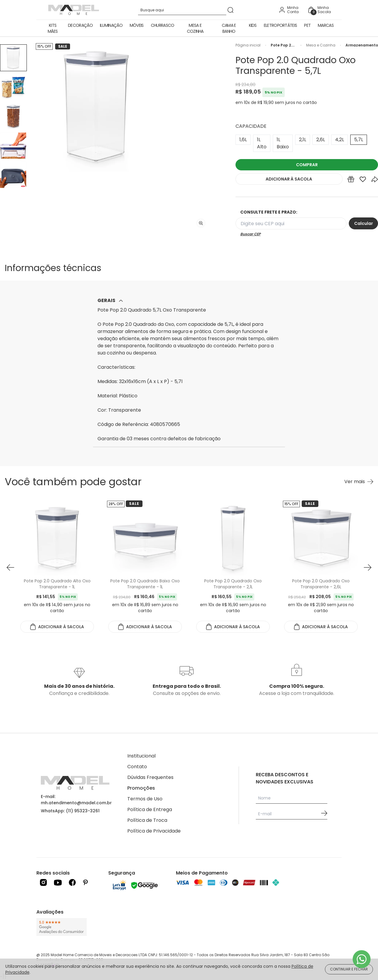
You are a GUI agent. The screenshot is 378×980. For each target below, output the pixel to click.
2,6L (321, 140)
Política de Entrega (150, 809)
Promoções (141, 788)
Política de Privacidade (154, 831)
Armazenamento (362, 45)
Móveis (137, 25)
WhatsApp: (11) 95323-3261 (70, 811)
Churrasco (163, 25)
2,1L (303, 140)
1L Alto (262, 143)
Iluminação (111, 25)
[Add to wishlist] (363, 181)
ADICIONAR (289, 179)
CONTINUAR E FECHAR (349, 969)
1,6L (243, 140)
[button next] (368, 567)
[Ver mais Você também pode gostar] (359, 482)
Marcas (326, 25)
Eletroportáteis (281, 25)
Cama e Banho (229, 28)
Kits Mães (53, 28)
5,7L (359, 140)
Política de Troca (147, 820)
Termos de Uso (145, 799)
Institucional (141, 756)
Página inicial (248, 45)
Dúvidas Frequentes (150, 777)
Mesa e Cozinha (195, 28)
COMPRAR (307, 165)
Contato (137, 767)
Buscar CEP (250, 234)
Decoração (80, 25)
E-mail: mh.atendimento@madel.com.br (76, 800)
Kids (253, 25)
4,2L (340, 140)
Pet (307, 25)
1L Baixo (283, 143)
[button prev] (10, 567)
